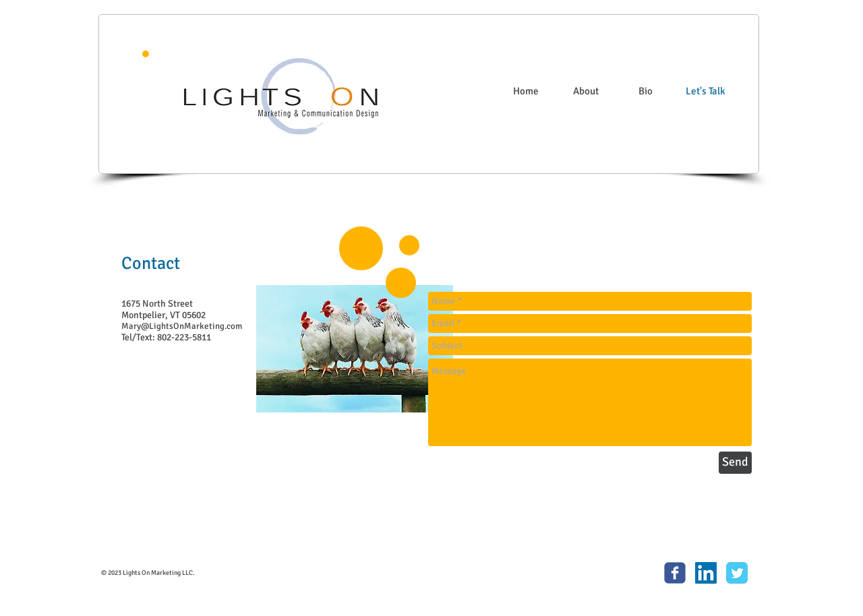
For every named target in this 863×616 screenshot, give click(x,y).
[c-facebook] (675, 573)
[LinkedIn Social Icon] (706, 573)
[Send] (735, 463)
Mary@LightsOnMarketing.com (182, 326)
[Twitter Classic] (737, 573)
